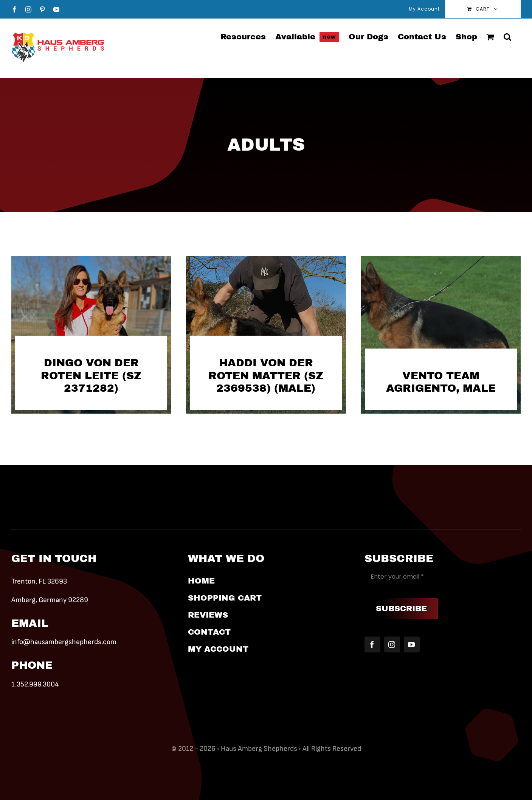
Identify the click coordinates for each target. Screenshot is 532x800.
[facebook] (372, 644)
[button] (507, 36)
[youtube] (412, 644)
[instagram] (392, 644)
